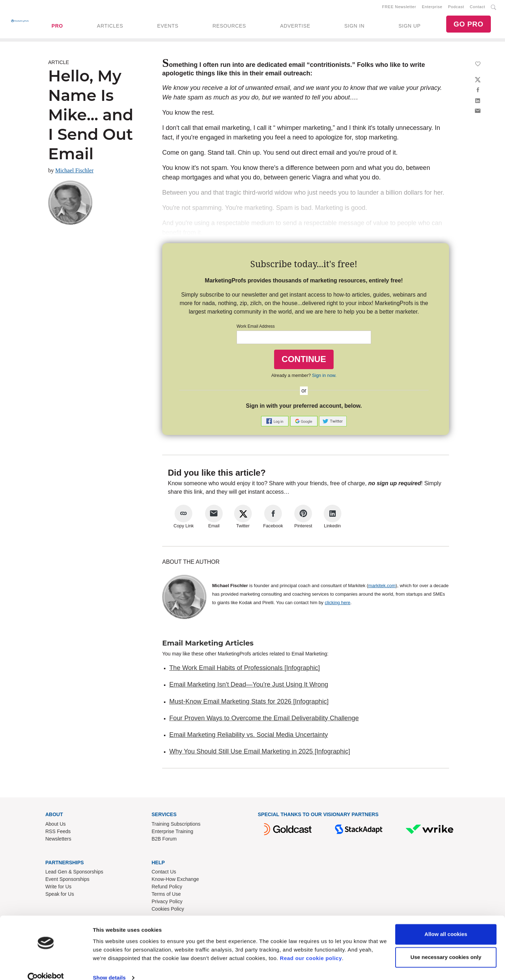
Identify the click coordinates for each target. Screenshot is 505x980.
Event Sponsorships (67, 881)
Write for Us (58, 888)
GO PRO (469, 25)
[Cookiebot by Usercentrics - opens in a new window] (46, 966)
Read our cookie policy (311, 947)
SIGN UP (409, 27)
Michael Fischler (74, 172)
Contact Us (164, 873)
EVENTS (168, 27)
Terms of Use (166, 895)
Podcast (456, 7)
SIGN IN (354, 27)
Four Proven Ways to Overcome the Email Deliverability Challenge (264, 720)
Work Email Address (256, 328)
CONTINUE (304, 360)
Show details (109, 966)
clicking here (337, 604)
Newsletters (58, 840)
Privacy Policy (167, 903)
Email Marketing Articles (208, 644)
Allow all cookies (446, 922)
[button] (276, 422)
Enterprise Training (172, 832)
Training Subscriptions (176, 825)
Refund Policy (167, 888)
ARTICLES (110, 27)
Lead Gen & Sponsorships (74, 873)
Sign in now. (324, 376)
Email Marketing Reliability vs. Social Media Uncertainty (249, 736)
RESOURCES (229, 27)
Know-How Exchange (175, 881)
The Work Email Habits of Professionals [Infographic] (245, 669)
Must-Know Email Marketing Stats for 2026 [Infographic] (249, 703)
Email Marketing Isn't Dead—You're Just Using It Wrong (249, 686)
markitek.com (382, 587)
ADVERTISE (295, 27)
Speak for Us (60, 895)
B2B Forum (164, 840)
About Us (56, 825)
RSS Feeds (58, 832)
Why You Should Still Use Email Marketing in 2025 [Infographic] (260, 753)
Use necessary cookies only (446, 945)
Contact (478, 7)
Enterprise (432, 7)
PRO (57, 27)
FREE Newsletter (399, 7)
